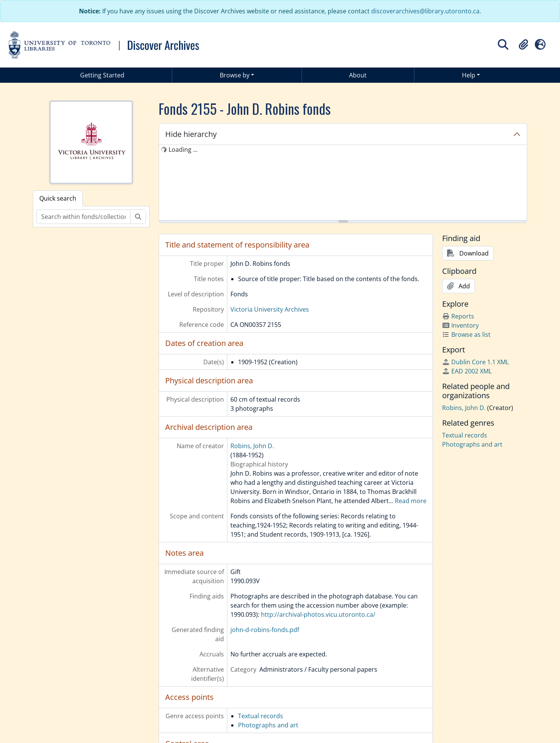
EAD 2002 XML (467, 371)
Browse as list (466, 335)
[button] (523, 45)
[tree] (343, 183)
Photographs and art (268, 725)
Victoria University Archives (270, 309)
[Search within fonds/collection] (83, 217)
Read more (411, 501)
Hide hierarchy (191, 134)
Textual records (261, 716)
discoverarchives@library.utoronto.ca (425, 11)
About (358, 75)
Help (469, 75)
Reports (458, 316)
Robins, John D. (252, 446)
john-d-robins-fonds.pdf (265, 630)
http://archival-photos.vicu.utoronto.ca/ (318, 614)
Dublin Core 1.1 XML (476, 362)
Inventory (460, 325)
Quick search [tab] (58, 198)
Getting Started (102, 75)
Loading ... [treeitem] (183, 150)
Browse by (235, 75)
